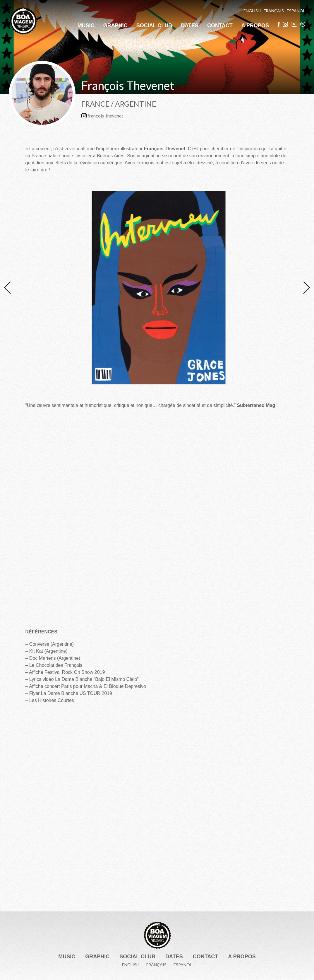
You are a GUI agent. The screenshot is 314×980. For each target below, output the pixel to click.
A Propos (255, 25)
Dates (190, 25)
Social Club (154, 25)
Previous (10, 288)
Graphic (115, 25)
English (252, 11)
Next (304, 288)
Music (86, 25)
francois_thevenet (102, 116)
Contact (220, 25)
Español (296, 11)
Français (274, 11)
